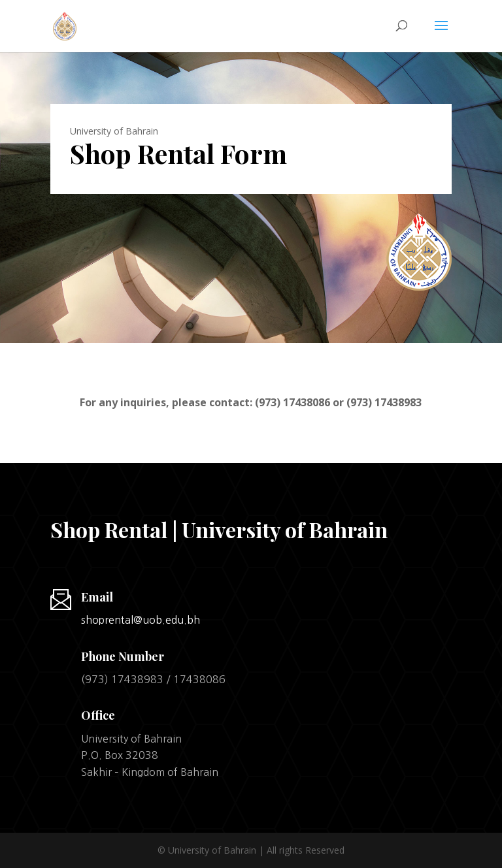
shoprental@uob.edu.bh (141, 620)
